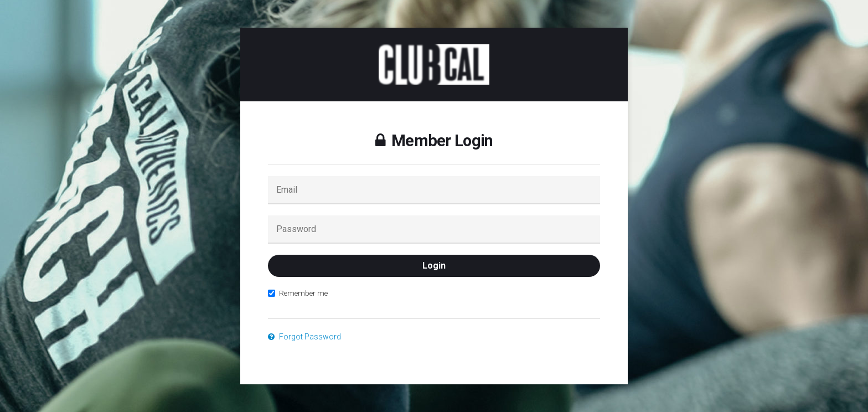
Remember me (298, 293)
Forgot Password (304, 337)
